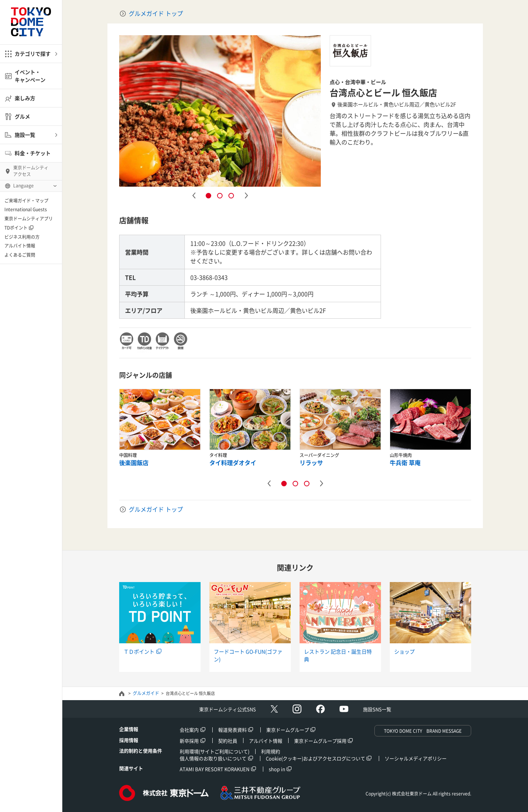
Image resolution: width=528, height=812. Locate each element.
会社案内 (189, 730)
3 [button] (231, 196)
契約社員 (228, 741)
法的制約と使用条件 (141, 751)
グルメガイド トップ (156, 13)
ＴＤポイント (139, 651)
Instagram (297, 709)
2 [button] (220, 196)
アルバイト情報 (20, 246)
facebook (320, 709)
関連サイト (131, 768)
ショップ (404, 651)
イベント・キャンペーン (30, 76)
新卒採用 (189, 741)
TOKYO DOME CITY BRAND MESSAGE (423, 731)
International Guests (26, 209)
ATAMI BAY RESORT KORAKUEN (214, 769)
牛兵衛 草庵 (405, 462)
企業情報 (129, 729)
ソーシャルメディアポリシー (416, 758)
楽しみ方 (25, 98)
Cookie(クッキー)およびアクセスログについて (316, 758)
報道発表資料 (232, 730)
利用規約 (271, 751)
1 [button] (208, 196)
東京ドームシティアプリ (29, 219)
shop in (277, 769)
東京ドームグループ (288, 730)
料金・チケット (33, 153)
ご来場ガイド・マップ (26, 201)
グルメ (22, 116)
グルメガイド (146, 693)
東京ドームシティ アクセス (31, 171)
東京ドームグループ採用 (320, 741)
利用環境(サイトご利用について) (214, 751)
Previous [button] (194, 195)
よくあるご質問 (20, 255)
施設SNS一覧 (377, 709)
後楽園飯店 (134, 462)
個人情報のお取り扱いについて (213, 758)
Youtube (344, 709)
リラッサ (311, 462)
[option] (220, 111)
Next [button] (246, 195)
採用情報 (129, 740)
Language (23, 186)
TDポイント (16, 228)
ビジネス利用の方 (22, 237)
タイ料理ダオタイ (233, 462)
